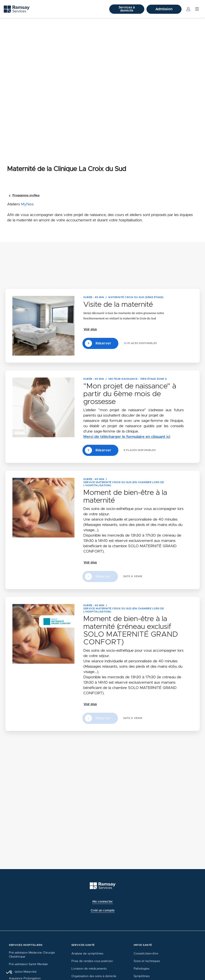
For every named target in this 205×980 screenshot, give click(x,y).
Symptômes (142, 976)
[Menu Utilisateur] (188, 9)
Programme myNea (26, 195)
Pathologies (142, 969)
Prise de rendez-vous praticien (92, 961)
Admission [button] (164, 9)
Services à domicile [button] (127, 9)
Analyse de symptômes (87, 954)
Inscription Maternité (23, 972)
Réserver (98, 343)
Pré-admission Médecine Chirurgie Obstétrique (32, 955)
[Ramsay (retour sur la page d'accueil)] (17, 9)
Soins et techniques (147, 961)
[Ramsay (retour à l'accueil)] (103, 886)
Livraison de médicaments (89, 969)
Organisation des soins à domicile (94, 976)
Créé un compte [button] (103, 911)
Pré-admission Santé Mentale (28, 964)
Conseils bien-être (146, 954)
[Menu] (197, 9)
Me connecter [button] (103, 902)
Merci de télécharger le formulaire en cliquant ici (127, 437)
